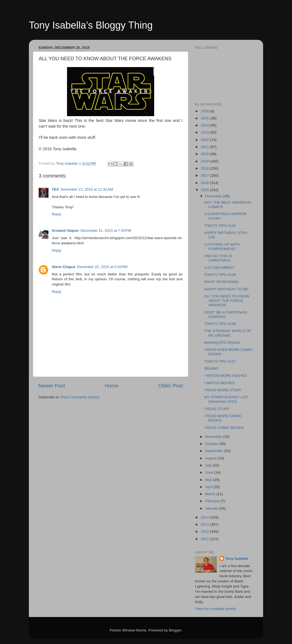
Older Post (171, 386)
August (211, 458)
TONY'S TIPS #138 (220, 324)
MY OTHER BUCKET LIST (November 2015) (226, 399)
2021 (205, 147)
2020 (205, 154)
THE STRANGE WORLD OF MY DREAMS (228, 333)
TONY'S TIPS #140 (220, 226)
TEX (55, 189)
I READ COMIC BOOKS (224, 428)
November (214, 437)
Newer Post (52, 386)
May (209, 480)
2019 (205, 161)
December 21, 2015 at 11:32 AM (87, 189)
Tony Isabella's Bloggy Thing (91, 25)
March (211, 494)
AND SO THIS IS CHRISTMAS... (219, 258)
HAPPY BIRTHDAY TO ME (226, 289)
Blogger (175, 630)
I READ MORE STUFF (223, 390)
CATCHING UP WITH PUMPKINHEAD (222, 247)
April (209, 487)
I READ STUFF (217, 409)
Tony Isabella (237, 559)
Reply (57, 214)
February (213, 501)
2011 (205, 539)
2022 (205, 140)
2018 (205, 168)
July (209, 465)
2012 (205, 532)
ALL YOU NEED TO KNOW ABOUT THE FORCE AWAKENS (227, 301)
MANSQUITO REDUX (222, 343)
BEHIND (211, 368)
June (210, 472)
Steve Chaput (63, 267)
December (214, 196)
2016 (205, 183)
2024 (205, 125)
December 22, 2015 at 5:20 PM (102, 267)
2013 (205, 524)
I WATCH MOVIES (220, 383)
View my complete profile (215, 609)
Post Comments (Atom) (80, 397)
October (212, 444)
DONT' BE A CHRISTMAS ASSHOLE (226, 315)
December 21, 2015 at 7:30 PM (106, 231)
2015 (205, 190)
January (212, 508)
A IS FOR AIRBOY (219, 268)
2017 (205, 175)
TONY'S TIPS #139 (220, 275)
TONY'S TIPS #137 (220, 361)
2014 (205, 517)
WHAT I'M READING (221, 282)
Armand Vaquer (65, 231)
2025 (205, 118)
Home (112, 386)
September (215, 451)
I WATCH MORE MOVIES (226, 376)
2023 (205, 132)
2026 (205, 111)
